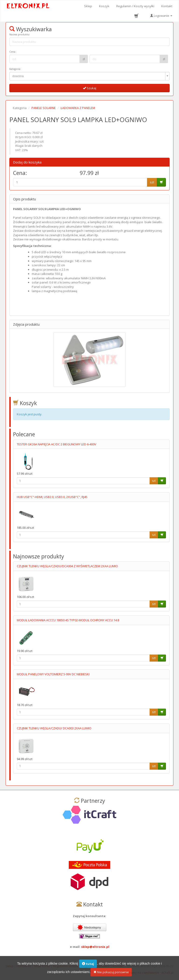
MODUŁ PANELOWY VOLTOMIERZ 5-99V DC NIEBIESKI (53, 674)
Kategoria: (15, 69)
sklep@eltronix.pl (95, 947)
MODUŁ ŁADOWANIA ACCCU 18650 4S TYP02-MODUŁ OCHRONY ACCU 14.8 (68, 620)
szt (152, 182)
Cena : (13, 52)
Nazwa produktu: (20, 34)
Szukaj (90, 88)
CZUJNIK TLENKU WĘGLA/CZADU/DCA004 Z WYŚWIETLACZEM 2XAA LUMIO (67, 566)
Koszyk (104, 6)
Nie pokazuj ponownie (111, 974)
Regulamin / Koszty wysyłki (135, 6)
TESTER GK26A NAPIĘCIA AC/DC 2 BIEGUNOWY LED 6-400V (57, 444)
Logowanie (161, 16)
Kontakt (167, 6)
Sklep (88, 6)
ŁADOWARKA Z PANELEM (78, 108)
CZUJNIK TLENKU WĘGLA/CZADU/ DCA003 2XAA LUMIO (54, 728)
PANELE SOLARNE (44, 108)
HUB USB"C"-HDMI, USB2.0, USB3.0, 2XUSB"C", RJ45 (52, 497)
